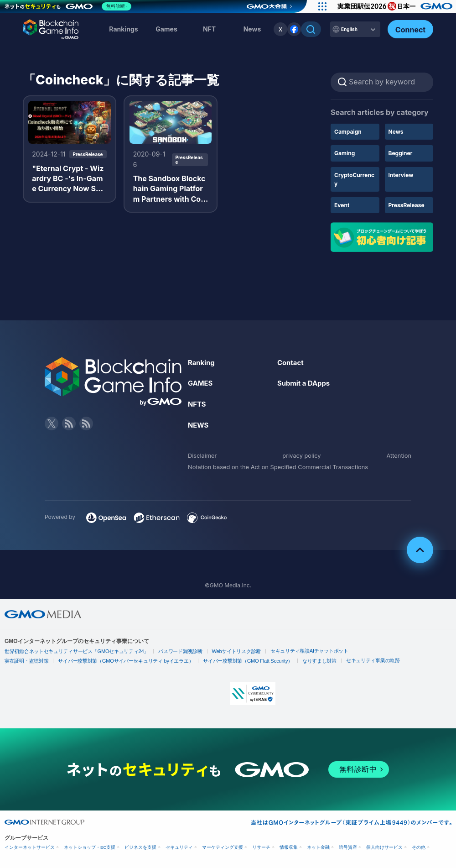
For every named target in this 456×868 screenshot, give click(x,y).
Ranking (202, 362)
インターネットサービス (30, 847)
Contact (291, 362)
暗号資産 (348, 847)
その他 (419, 847)
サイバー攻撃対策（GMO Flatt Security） (233, 661)
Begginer (401, 153)
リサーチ (261, 847)
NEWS (199, 425)
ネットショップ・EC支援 (90, 847)
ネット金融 (318, 847)
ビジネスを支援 (140, 847)
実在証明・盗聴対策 (25, 661)
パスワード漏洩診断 (169, 651)
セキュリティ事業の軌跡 (352, 660)
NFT (209, 29)
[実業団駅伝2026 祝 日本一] (392, 6)
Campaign (348, 132)
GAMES (201, 383)
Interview (401, 175)
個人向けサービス (384, 847)
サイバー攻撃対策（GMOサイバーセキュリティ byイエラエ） (118, 661)
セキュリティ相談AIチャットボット (291, 650)
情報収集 (289, 847)
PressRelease (407, 205)
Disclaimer (204, 455)
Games (166, 29)
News (396, 132)
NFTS (198, 404)
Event (342, 205)
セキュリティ (179, 847)
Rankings (123, 29)
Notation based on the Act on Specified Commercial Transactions (286, 467)
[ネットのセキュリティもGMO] (70, 6)
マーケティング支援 (223, 847)
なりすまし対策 (301, 661)
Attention (398, 455)
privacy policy (302, 455)
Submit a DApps (306, 383)
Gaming (345, 153)
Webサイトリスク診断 (222, 651)
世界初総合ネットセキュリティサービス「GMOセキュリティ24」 (72, 651)
